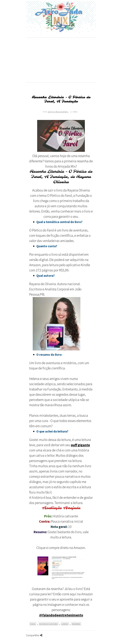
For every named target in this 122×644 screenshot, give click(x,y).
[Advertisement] (61, 60)
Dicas (33, 624)
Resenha (76, 624)
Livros (65, 624)
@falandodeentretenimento (61, 615)
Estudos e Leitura (49, 624)
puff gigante (80, 445)
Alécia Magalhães (58, 112)
